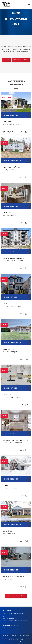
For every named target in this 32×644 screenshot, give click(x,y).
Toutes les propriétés (16, 596)
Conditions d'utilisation (24, 638)
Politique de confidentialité (9, 638)
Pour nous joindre (21, 60)
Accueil (7, 60)
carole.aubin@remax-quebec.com (18, 620)
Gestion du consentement (16, 639)
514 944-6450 (10, 618)
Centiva (20, 642)
